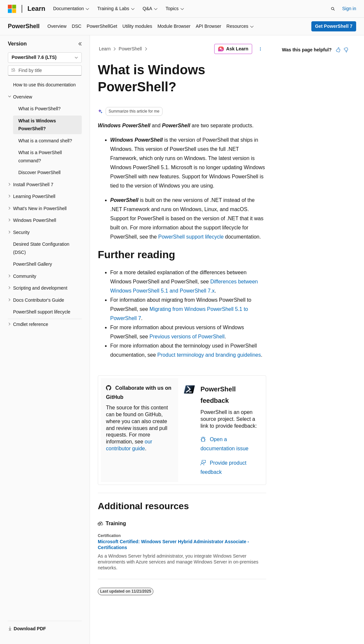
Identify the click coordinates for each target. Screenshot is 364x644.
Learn (105, 49)
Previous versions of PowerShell (187, 337)
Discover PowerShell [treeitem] (39, 172)
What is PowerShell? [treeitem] (39, 109)
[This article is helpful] (338, 50)
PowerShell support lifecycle (191, 237)
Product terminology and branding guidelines (209, 355)
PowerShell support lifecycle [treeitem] (42, 312)
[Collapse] (80, 44)
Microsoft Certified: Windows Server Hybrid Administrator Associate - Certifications (173, 545)
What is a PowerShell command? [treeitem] (40, 157)
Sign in (349, 9)
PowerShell (130, 49)
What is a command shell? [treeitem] (45, 141)
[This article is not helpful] (346, 50)
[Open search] (333, 9)
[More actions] (260, 49)
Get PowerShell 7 (334, 26)
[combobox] (45, 58)
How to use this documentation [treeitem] (44, 85)
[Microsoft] (12, 9)
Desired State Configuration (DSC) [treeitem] (41, 248)
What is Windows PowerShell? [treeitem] (37, 125)
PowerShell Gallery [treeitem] (33, 264)
